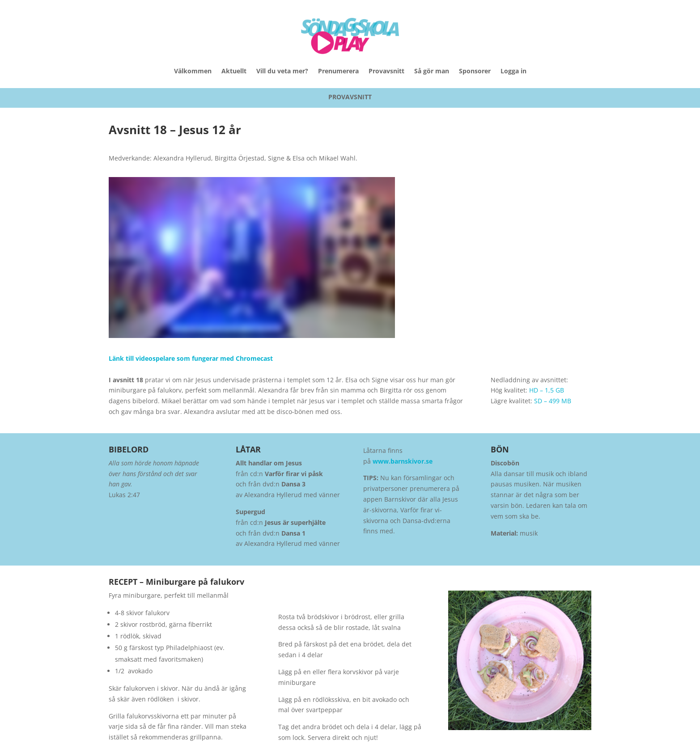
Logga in (513, 71)
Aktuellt (234, 71)
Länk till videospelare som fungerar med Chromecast (191, 358)
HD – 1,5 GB (547, 390)
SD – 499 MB (553, 401)
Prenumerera (338, 71)
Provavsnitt (386, 71)
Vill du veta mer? (282, 71)
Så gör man (432, 71)
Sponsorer (475, 71)
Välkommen (193, 71)
